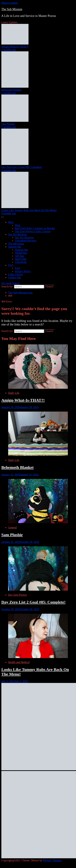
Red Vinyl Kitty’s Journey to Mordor (35, 228)
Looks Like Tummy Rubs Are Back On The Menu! (29, 210)
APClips (20, 256)
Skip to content (10, 3)
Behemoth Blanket (12, 90)
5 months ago (9, 127)
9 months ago (9, 213)
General (12, 527)
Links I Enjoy (16, 274)
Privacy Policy (23, 271)
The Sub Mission (12, 9)
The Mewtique (16, 244)
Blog (11, 222)
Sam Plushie (8, 124)
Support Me (15, 247)
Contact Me (15, 277)
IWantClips (21, 253)
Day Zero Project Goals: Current (33, 231)
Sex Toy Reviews (18, 234)
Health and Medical (19, 662)
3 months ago (9, 93)
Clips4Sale (21, 262)
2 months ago (9, 50)
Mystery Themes (52, 860)
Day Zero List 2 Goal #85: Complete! (22, 167)
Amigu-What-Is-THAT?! (15, 47)
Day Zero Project (17, 595)
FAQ (11, 265)
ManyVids (21, 259)
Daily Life (14, 393)
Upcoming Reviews (26, 241)
